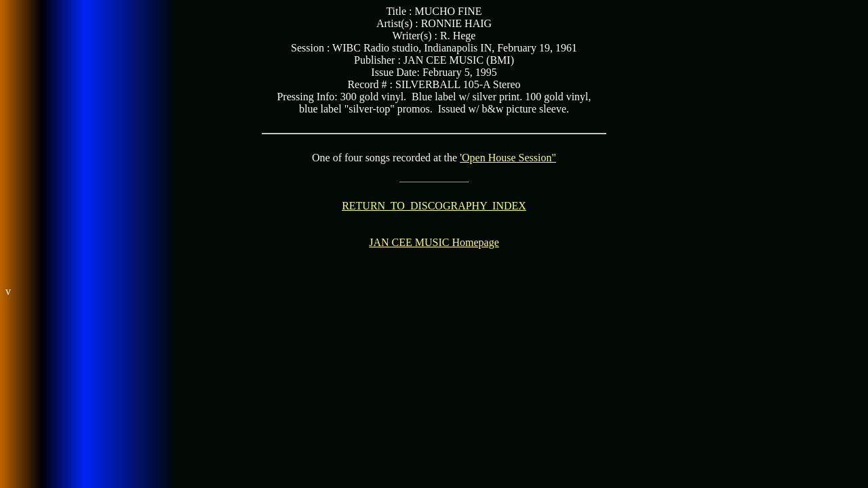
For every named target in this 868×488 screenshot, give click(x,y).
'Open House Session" (508, 158)
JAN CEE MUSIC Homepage (434, 242)
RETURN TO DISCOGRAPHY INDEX (434, 206)
